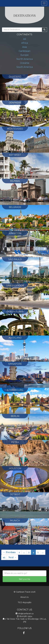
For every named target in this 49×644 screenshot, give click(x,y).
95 (4, 557)
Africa (25, 43)
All (25, 39)
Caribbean (24, 51)
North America (25, 59)
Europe (25, 55)
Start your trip (24, 579)
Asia (24, 47)
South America (25, 67)
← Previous (9, 552)
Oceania (25, 63)
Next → (12, 557)
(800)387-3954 (26, 616)
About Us (24, 597)
